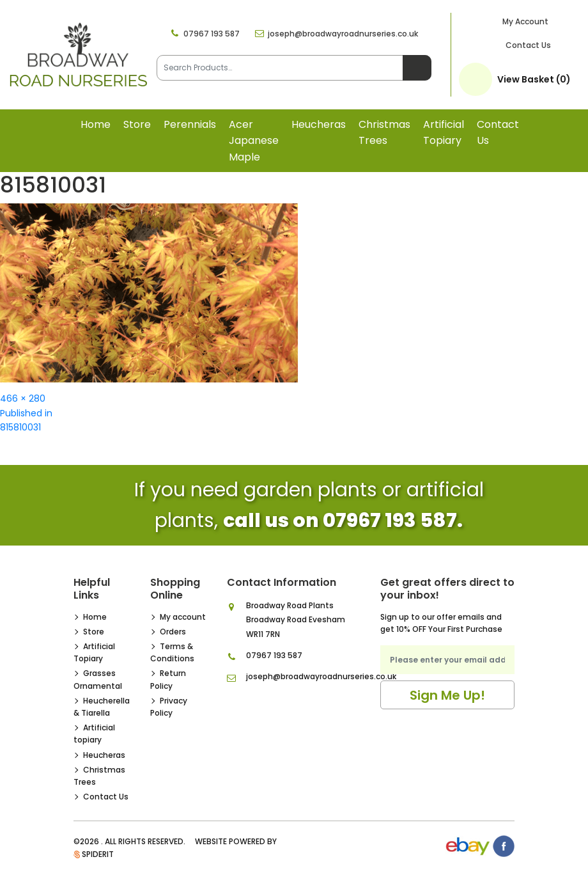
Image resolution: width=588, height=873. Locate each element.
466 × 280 (23, 398)
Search (417, 68)
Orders (173, 632)
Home (96, 124)
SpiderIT (98, 854)
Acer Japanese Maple (254, 141)
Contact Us (528, 45)
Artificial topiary (444, 133)
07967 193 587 (212, 34)
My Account (525, 21)
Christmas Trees (384, 133)
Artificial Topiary (94, 652)
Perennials (190, 124)
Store (137, 124)
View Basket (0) (534, 79)
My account (183, 617)
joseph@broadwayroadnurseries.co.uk (343, 34)
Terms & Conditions (172, 652)
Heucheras (319, 124)
